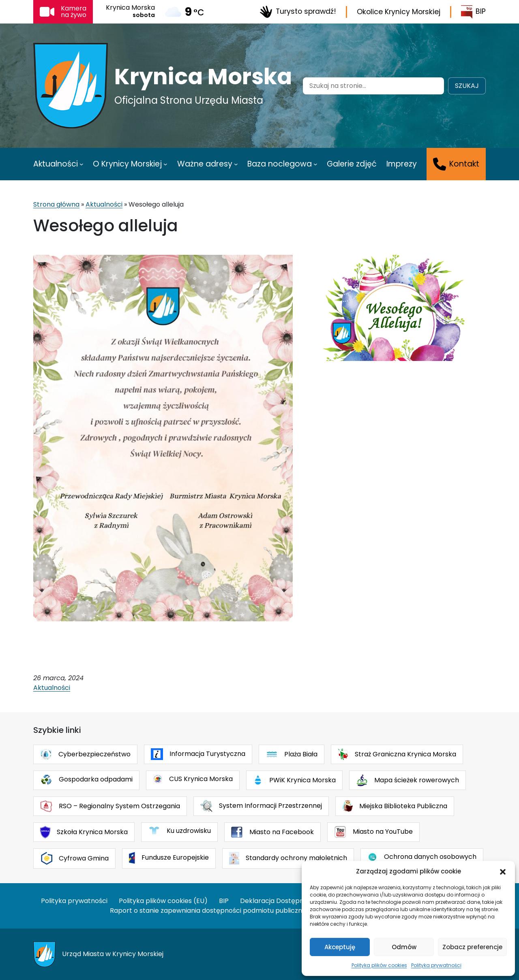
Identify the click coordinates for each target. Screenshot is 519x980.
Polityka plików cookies (379, 965)
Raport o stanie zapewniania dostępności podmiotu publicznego (212, 911)
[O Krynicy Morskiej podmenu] (165, 164)
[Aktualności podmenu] (81, 164)
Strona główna (56, 204)
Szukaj (467, 86)
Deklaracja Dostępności (278, 901)
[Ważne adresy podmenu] (236, 164)
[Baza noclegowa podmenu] (315, 164)
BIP (473, 12)
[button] (503, 871)
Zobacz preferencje (472, 947)
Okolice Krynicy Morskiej (399, 12)
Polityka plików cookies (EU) (163, 901)
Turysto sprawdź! (298, 12)
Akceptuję (340, 947)
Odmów (404, 947)
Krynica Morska (203, 77)
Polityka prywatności (436, 965)
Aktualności (104, 204)
